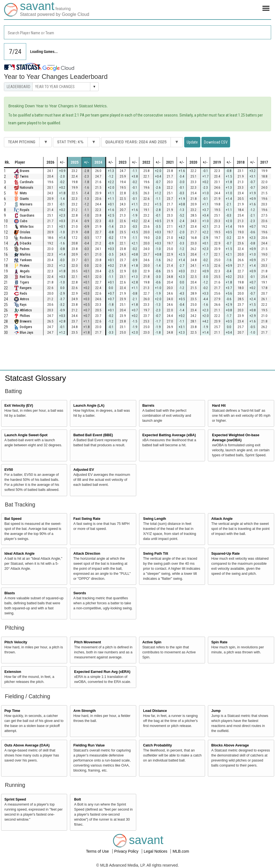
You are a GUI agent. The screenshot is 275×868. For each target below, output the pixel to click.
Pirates (25, 266)
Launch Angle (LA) (89, 406)
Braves (25, 171)
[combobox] (137, 32)
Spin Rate (219, 642)
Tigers (24, 282)
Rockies (25, 238)
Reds (23, 293)
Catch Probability (158, 745)
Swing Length (155, 519)
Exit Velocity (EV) (19, 406)
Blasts (10, 593)
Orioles (25, 232)
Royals (25, 210)
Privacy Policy (127, 851)
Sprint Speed (15, 799)
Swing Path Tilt (156, 554)
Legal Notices (156, 851)
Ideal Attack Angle (20, 554)
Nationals (26, 187)
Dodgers (26, 327)
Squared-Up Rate (225, 554)
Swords (80, 593)
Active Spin (152, 642)
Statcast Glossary (36, 378)
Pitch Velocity (16, 642)
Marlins (25, 254)
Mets (23, 193)
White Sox (27, 226)
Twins (24, 176)
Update (192, 142)
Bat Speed (13, 519)
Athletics (26, 310)
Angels (25, 271)
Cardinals (27, 182)
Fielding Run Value (89, 745)
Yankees (26, 260)
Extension (13, 672)
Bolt (77, 799)
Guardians (27, 215)
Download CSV (216, 142)
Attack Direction (87, 554)
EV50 (9, 470)
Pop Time (12, 711)
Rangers (26, 288)
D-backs (25, 243)
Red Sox (26, 277)
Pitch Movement (88, 642)
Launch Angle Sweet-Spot (26, 435)
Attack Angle (222, 519)
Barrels (148, 406)
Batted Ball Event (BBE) (93, 435)
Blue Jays (26, 332)
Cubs (24, 221)
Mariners (26, 204)
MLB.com (181, 851)
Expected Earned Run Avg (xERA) (102, 672)
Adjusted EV (84, 470)
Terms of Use (98, 851)
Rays (23, 305)
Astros (24, 299)
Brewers (26, 321)
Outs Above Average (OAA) (27, 745)
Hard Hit (219, 406)
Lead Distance (155, 711)
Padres (25, 249)
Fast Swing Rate (87, 519)
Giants (24, 199)
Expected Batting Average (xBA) (169, 435)
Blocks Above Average (230, 745)
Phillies (25, 316)
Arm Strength (84, 711)
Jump (216, 711)
